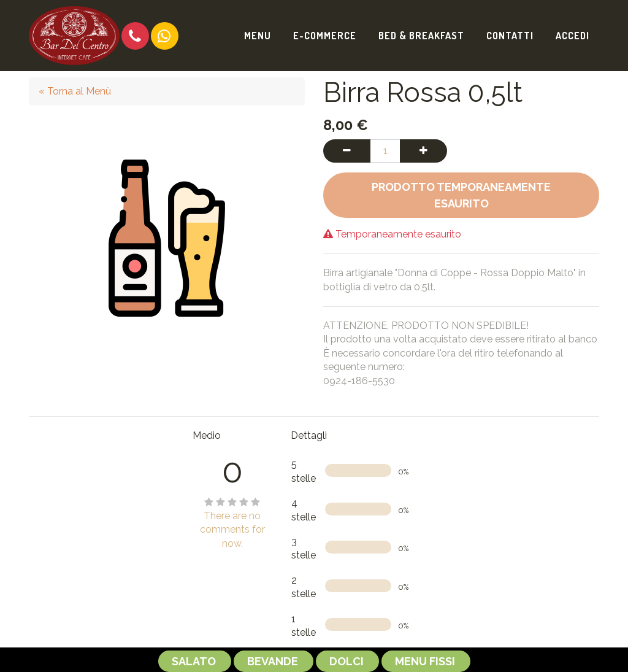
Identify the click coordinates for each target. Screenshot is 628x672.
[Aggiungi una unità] (423, 151)
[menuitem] (258, 36)
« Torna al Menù (75, 91)
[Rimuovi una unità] (347, 151)
